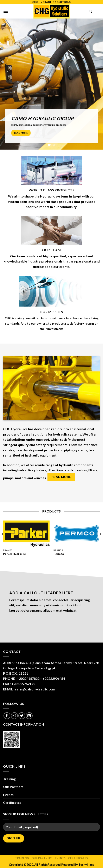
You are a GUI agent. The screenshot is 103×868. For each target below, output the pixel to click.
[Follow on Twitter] (22, 716)
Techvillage (86, 865)
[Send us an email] (29, 716)
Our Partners (13, 787)
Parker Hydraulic (14, 554)
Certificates (12, 802)
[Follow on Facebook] (7, 716)
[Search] (90, 11)
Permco (59, 554)
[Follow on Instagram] (14, 716)
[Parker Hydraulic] (26, 534)
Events (8, 795)
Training (9, 779)
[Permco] (77, 534)
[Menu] (6, 11)
